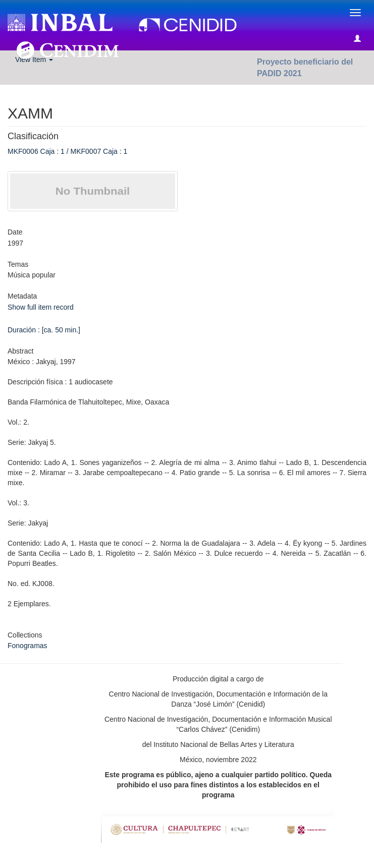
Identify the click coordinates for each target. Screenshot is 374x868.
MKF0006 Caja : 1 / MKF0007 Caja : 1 (67, 151)
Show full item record (41, 307)
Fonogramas (28, 646)
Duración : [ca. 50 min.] (44, 330)
